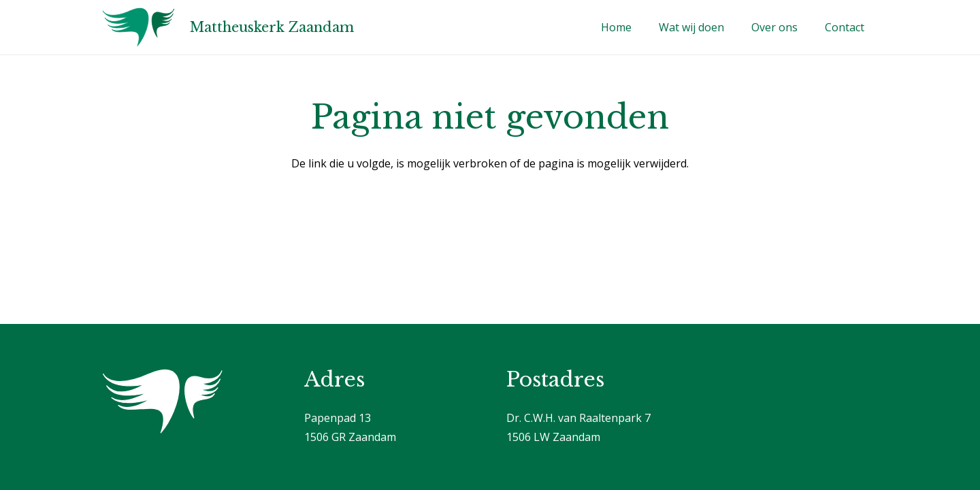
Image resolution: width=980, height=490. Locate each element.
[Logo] (138, 27)
